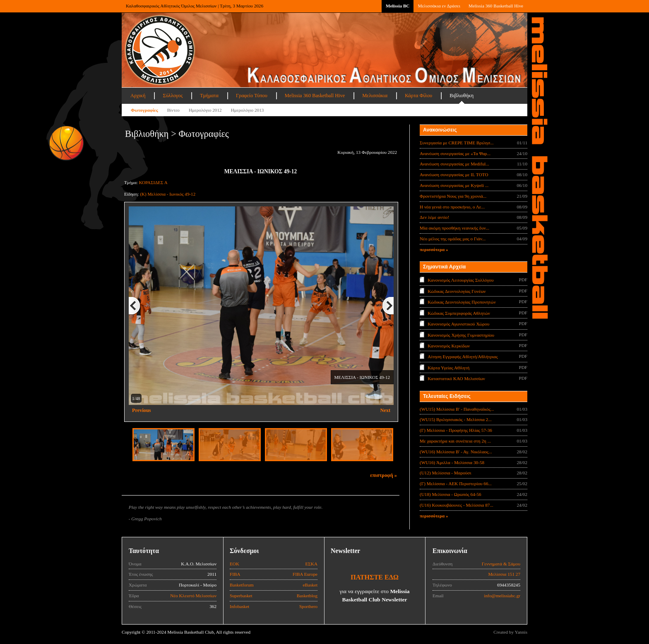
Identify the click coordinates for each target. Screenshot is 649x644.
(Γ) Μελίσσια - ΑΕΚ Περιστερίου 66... (456, 484)
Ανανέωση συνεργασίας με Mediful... (454, 164)
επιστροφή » (383, 475)
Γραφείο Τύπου (252, 96)
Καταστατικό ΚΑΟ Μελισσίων (456, 378)
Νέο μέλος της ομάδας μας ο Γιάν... (453, 239)
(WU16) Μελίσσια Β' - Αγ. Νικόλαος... (456, 452)
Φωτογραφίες (144, 110)
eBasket (310, 585)
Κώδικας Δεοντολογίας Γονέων (457, 291)
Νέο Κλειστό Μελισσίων (193, 596)
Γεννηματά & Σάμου (501, 564)
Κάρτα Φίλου (418, 96)
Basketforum (242, 585)
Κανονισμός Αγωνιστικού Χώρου (458, 324)
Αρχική (138, 96)
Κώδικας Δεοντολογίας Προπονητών (462, 302)
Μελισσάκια (375, 96)
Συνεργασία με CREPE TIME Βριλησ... (457, 143)
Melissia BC (398, 6)
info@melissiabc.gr (502, 596)
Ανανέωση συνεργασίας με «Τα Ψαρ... (455, 153)
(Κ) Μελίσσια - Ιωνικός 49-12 (168, 194)
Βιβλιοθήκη (462, 96)
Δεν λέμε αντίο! (434, 217)
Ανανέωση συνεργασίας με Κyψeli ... (454, 185)
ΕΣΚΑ (311, 564)
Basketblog (307, 596)
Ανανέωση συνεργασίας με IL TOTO (454, 175)
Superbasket (241, 596)
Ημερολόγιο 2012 (205, 110)
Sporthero (308, 606)
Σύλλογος (173, 96)
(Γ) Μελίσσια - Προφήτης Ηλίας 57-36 (456, 430)
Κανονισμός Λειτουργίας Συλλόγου (460, 280)
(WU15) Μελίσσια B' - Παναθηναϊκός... (457, 409)
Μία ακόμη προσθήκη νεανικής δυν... (454, 228)
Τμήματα (209, 96)
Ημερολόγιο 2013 (248, 110)
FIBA (235, 574)
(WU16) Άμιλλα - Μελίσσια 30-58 (452, 462)
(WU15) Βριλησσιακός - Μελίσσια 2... (456, 419)
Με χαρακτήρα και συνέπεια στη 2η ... (455, 441)
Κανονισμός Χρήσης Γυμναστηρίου (461, 335)
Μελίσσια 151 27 (504, 574)
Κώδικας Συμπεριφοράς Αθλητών (459, 313)
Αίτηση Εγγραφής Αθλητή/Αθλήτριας (463, 357)
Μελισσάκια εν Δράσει (439, 6)
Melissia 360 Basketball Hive (496, 6)
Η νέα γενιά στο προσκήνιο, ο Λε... (452, 207)
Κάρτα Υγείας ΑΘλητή (448, 368)
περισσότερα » (434, 249)
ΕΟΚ (234, 564)
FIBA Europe (305, 574)
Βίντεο (173, 110)
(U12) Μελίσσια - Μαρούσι (445, 473)
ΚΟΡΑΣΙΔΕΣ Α (153, 182)
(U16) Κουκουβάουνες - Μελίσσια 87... (457, 505)
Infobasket (239, 606)
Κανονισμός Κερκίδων (449, 346)
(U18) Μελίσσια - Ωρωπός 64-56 (451, 494)
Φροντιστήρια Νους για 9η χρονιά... (453, 196)
